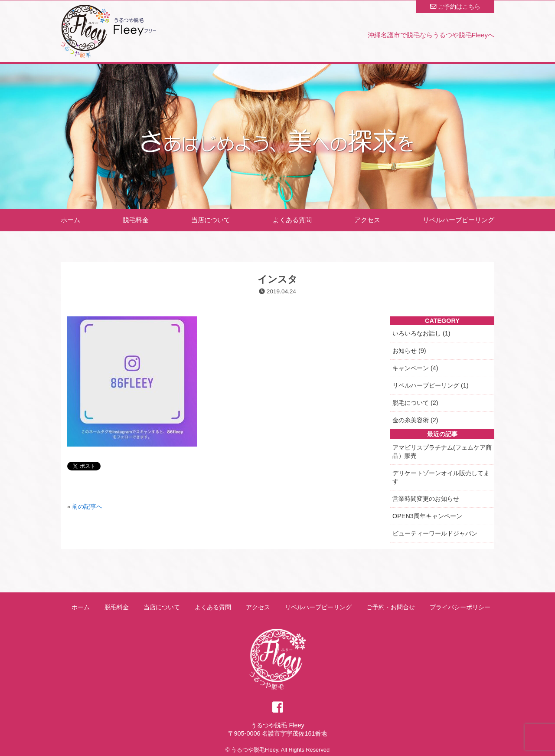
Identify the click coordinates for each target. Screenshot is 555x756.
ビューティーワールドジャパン (435, 533)
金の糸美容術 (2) (415, 420)
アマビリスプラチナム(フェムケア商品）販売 (442, 452)
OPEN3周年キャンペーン (427, 516)
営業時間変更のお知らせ (426, 499)
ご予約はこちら (455, 7)
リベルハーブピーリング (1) (431, 385)
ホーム (70, 220)
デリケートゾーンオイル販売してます (441, 477)
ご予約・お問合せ (391, 607)
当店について (211, 220)
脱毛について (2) (415, 403)
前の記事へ (87, 507)
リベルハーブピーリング (459, 220)
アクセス (367, 220)
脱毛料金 (136, 220)
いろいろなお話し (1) (421, 333)
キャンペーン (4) (415, 368)
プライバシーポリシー (460, 607)
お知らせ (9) (409, 351)
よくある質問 (292, 220)
